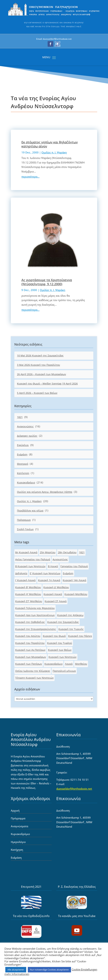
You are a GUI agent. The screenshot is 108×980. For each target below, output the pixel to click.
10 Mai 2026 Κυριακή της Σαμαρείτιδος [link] (40, 356)
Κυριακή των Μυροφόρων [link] (31, 657)
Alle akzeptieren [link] (16, 970)
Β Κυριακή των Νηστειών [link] (30, 566)
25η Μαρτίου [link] (48, 552)
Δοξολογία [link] (21, 573)
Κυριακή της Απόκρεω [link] (70, 615)
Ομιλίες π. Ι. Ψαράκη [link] (54, 152)
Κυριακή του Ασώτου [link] (28, 636)
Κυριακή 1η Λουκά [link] (49, 580)
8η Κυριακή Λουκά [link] (26, 552)
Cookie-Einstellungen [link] (84, 969)
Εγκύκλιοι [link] (23, 445)
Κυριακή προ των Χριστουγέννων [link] (35, 615)
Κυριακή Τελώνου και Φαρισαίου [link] (35, 608)
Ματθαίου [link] (81, 664)
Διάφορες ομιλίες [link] (27, 436)
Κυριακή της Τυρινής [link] (71, 629)
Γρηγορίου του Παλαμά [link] (74, 566)
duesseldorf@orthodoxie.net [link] (74, 789)
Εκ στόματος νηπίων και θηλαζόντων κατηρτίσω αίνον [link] (50, 144)
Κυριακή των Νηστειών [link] (62, 657)
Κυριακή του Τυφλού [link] (60, 643)
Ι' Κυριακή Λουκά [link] (25, 580)
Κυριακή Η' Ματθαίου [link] (28, 594)
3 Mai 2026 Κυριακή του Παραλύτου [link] (39, 365)
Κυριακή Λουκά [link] (53, 594)
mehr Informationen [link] (17, 974)
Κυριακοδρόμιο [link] (26, 483)
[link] (54, 16)
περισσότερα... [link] (30, 177)
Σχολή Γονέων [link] (25, 529)
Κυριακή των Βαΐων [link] (60, 650)
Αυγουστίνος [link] (60, 559)
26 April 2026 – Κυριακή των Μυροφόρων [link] (42, 374)
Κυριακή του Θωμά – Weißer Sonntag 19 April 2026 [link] (47, 384)
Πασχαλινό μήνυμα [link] (64, 671)
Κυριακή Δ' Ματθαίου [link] (56, 587)
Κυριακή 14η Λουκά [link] (74, 580)
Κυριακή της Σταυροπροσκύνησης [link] (36, 629)
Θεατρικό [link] (23, 464)
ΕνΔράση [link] (22, 454)
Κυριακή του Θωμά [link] (54, 636)
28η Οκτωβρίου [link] (67, 552)
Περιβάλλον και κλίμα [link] (30, 511)
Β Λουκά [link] (53, 566)
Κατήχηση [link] (23, 473)
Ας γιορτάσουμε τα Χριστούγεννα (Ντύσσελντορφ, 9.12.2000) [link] (47, 282)
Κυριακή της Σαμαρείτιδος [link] (63, 622)
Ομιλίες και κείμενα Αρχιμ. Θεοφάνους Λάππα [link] (45, 492)
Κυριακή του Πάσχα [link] (80, 636)
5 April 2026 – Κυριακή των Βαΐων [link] (37, 393)
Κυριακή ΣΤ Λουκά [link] (56, 601)
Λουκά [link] (69, 664)
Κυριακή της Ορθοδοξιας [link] (30, 622)
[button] (50, 44)
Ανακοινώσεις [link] (25, 426)
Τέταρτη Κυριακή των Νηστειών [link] (34, 678)
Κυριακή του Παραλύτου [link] (30, 643)
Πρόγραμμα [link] (24, 520)
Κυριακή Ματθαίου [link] (76, 594)
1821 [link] (20, 417)
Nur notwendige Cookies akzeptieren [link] (49, 970)
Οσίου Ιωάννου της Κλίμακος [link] (33, 671)
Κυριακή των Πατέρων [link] (29, 664)
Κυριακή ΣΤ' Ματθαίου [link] (29, 601)
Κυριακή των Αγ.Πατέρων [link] (30, 650)
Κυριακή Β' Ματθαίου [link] (28, 587)
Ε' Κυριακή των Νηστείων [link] (45, 573)
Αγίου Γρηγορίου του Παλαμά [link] (33, 559)
